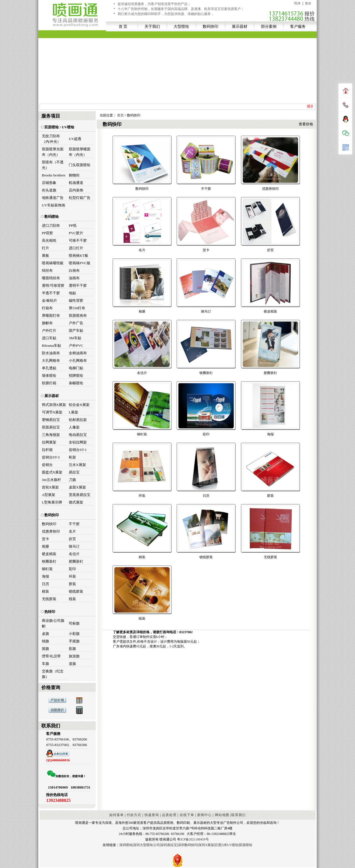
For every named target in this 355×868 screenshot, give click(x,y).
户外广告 (76, 323)
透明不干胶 (78, 285)
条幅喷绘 (76, 383)
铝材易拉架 (78, 420)
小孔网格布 (78, 361)
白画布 (74, 270)
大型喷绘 (181, 26)
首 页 (123, 26)
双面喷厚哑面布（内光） (80, 152)
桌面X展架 (77, 487)
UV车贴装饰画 (54, 205)
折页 (72, 539)
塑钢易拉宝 (51, 420)
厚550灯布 (77, 308)
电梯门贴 (76, 368)
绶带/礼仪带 (51, 656)
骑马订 (74, 546)
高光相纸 (49, 240)
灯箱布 (47, 308)
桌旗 (45, 634)
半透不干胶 (51, 293)
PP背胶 (48, 233)
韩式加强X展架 (54, 405)
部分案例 (269, 26)
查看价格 (306, 124)
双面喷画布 (78, 315)
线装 (72, 599)
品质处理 (169, 815)
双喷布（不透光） (53, 165)
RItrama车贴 (52, 346)
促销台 (47, 465)
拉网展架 (49, 442)
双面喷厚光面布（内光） (53, 152)
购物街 (74, 175)
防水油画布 (51, 353)
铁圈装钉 (49, 561)
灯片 (45, 248)
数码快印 (211, 26)
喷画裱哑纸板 (53, 263)
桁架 (72, 457)
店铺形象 (49, 183)
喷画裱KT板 (78, 255)
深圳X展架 (206, 845)
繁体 (308, 3)
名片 (72, 531)
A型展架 (49, 495)
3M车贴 (75, 338)
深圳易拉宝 (169, 845)
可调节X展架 (52, 412)
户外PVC (76, 346)
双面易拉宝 (51, 427)
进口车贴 (49, 338)
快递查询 (152, 815)
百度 (218, 845)
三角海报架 (51, 435)
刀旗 (72, 480)
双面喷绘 (246, 845)
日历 (45, 584)
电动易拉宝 (78, 435)
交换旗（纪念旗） (53, 674)
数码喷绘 (50, 217)
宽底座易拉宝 (80, 495)
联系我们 (239, 815)
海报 (45, 576)
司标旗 (74, 623)
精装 (45, 591)
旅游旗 (74, 656)
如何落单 (116, 815)
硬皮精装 (49, 554)
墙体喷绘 (49, 376)
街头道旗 (49, 190)
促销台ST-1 (78, 450)
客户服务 (298, 26)
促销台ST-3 (51, 457)
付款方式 (134, 815)
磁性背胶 (76, 300)
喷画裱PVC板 (80, 263)
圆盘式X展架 (52, 472)
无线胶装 (49, 599)
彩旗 (72, 649)
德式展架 (76, 502)
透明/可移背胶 (53, 285)
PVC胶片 (76, 233)
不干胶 (74, 524)
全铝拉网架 (78, 442)
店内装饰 (76, 190)
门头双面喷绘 (80, 165)
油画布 (74, 278)
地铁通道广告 (53, 198)
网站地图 (222, 815)
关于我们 (152, 26)
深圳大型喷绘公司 (146, 845)
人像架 (74, 427)
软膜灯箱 (49, 383)
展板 (45, 255)
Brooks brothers (54, 175)
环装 (72, 576)
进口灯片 (76, 248)
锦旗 (45, 641)
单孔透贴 (49, 368)
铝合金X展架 (79, 405)
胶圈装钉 (76, 561)
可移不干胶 (78, 240)
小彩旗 (74, 634)
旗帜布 (47, 323)
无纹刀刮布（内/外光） (51, 139)
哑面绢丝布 (51, 278)
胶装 (72, 584)
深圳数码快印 (188, 845)
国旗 (45, 649)
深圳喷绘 (126, 845)
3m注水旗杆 (51, 480)
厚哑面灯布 (51, 315)
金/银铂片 (50, 300)
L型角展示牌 (52, 502)
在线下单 (187, 815)
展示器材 (240, 26)
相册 (45, 546)
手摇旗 (74, 641)
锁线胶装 (76, 591)
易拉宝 (74, 472)
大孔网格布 (51, 361)
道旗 (72, 664)
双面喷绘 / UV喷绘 (58, 127)
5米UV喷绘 (230, 845)
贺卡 (45, 539)
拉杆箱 (47, 450)
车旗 (45, 664)
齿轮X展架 (50, 487)
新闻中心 (204, 815)
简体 (297, 3)
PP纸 (73, 225)
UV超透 (75, 139)
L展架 (73, 412)
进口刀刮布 (51, 225)
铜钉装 (47, 569)
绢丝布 (47, 270)
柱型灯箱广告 (80, 198)
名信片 (74, 554)
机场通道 (76, 183)
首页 (120, 115)
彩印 (72, 569)
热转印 (48, 612)
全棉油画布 (78, 353)
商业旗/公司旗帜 (53, 623)
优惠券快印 (51, 531)
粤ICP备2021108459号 (193, 839)
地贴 (72, 293)
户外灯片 (49, 331)
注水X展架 (77, 465)
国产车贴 (76, 331)
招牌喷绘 (76, 376)
